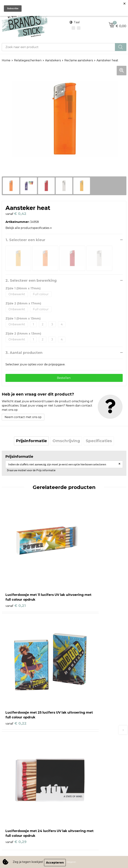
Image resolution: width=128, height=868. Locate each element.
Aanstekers (53, 60)
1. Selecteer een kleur (25, 240)
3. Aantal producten (24, 353)
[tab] (31, 442)
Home (6, 60)
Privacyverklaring (14, 788)
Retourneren (75, 741)
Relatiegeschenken (28, 60)
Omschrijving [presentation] (66, 442)
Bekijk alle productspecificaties (29, 228)
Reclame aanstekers (79, 60)
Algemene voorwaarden (19, 777)
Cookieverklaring (14, 783)
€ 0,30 (78, 665)
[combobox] (58, 47)
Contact (71, 725)
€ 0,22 (78, 577)
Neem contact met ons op (23, 418)
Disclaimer (9, 794)
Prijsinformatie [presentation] (31, 442)
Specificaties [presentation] (99, 442)
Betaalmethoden (78, 736)
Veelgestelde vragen (80, 746)
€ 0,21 (16, 577)
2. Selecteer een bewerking (31, 280)
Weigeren (72, 863)
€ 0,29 (16, 665)
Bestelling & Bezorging (82, 730)
